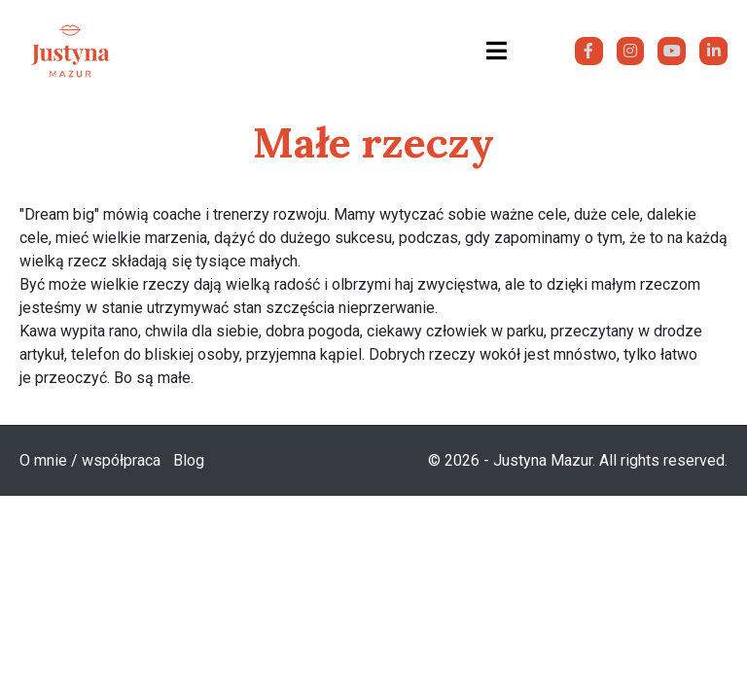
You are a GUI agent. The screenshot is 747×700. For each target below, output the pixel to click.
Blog (189, 460)
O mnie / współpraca (90, 460)
